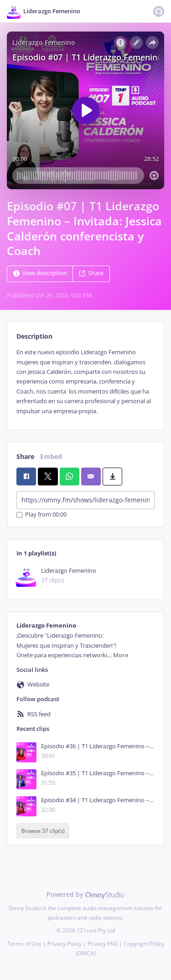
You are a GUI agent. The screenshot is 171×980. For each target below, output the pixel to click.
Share (91, 274)
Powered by (85, 894)
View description (40, 274)
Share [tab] (25, 456)
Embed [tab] (51, 456)
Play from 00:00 (41, 515)
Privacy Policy (65, 944)
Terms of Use (24, 944)
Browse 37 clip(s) (43, 831)
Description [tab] (34, 336)
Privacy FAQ (103, 944)
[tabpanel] (85, 382)
